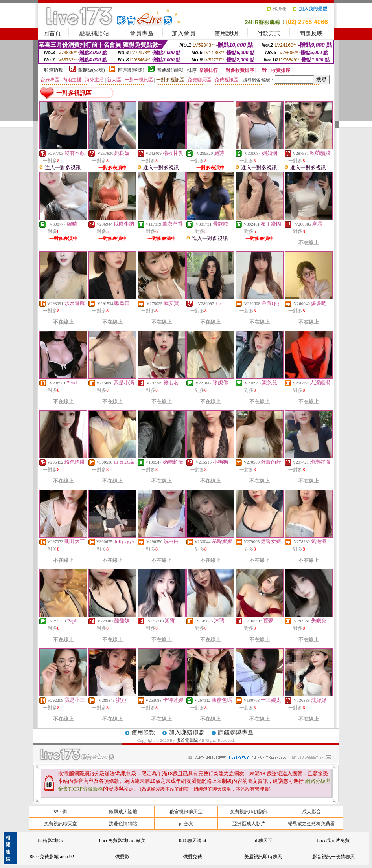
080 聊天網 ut (192, 840)
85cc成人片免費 (334, 840)
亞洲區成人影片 (249, 824)
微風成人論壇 (123, 812)
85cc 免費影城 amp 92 (52, 857)
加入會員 (184, 33)
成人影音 (311, 812)
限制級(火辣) (92, 70)
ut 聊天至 (263, 840)
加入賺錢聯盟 (186, 732)
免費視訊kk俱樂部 (249, 812)
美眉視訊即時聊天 (263, 857)
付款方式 (269, 33)
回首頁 (52, 33)
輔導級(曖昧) (131, 70)
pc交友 (186, 824)
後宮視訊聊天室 (186, 812)
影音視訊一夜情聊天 (333, 857)
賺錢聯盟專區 (236, 732)
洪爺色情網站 (123, 824)
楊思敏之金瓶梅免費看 (311, 824)
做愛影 (122, 857)
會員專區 (142, 33)
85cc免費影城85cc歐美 (122, 840)
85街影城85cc (52, 840)
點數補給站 (94, 33)
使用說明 (226, 33)
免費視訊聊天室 (61, 824)
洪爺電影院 (188, 740)
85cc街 (60, 812)
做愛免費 (193, 857)
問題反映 (311, 33)
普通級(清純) (170, 70)
